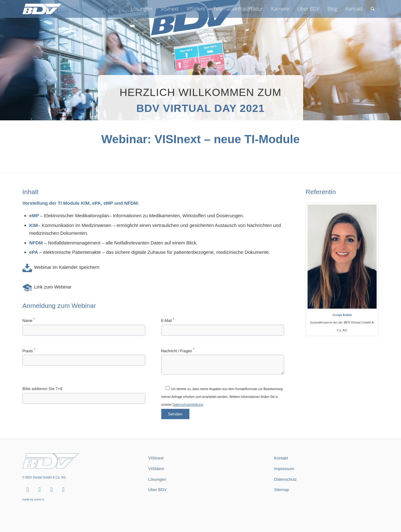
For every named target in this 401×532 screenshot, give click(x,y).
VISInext (156, 458)
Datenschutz (285, 479)
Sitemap (282, 490)
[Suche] (373, 9)
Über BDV (157, 490)
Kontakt (281, 458)
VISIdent (156, 469)
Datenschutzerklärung (188, 408)
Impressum (284, 469)
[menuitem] (141, 9)
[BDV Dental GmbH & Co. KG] (42, 9)
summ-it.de (281, 509)
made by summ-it (33, 499)
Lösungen (157, 479)
